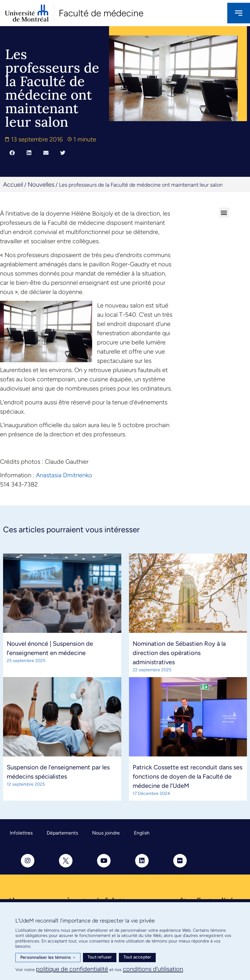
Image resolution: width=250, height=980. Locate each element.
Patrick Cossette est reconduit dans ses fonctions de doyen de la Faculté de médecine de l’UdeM (187, 776)
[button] (12, 153)
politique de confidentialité (72, 969)
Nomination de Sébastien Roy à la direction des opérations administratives (179, 653)
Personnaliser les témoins (48, 958)
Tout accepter (137, 957)
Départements (62, 833)
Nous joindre (106, 833)
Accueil (13, 184)
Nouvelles (41, 184)
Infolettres (21, 833)
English (142, 833)
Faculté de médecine (101, 13)
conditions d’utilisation (153, 969)
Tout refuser (100, 957)
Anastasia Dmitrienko (64, 475)
